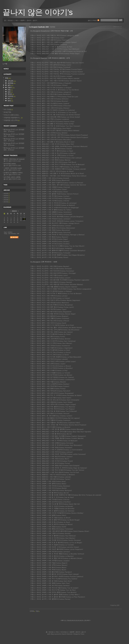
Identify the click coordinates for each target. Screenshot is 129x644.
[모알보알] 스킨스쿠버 (12, 120)
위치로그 (11, 20)
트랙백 (32, 611)
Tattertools (70, 634)
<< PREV (62, 621)
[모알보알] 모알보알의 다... (13, 118)
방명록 (22, 20)
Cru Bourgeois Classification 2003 (39, 27)
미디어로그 (64, 632)
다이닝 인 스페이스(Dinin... (12, 115)
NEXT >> (89, 621)
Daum (63, 634)
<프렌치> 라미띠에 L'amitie (13, 169)
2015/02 (6, 202)
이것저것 (53, 27)
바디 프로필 (8, 109)
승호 (49, 634)
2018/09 (6, 194)
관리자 (29, 20)
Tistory (82, 634)
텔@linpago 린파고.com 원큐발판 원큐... (14, 130)
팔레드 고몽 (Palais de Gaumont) (14, 160)
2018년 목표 (7, 112)
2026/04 (14, 211)
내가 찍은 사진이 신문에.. (12, 178)
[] (65, 621)
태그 (17, 20)
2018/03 (6, 196)
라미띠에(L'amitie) (12, 165)
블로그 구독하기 (93, 20)
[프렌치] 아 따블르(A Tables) (13, 174)
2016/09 (6, 200)
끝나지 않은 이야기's (38, 12)
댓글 (38, 611)
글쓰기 (35, 20)
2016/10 (6, 198)
